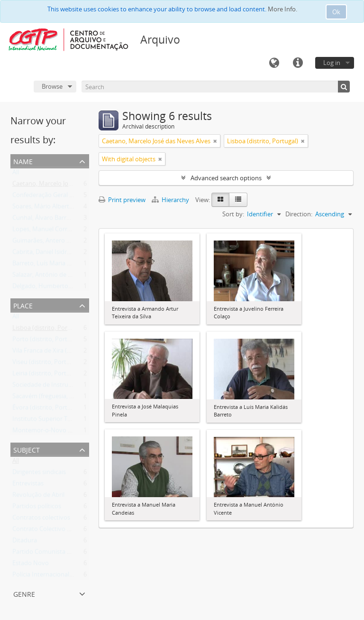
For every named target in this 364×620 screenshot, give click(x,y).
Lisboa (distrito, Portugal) (48, 330)
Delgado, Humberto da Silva (52, 288)
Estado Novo (31, 565)
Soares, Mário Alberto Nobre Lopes (62, 208)
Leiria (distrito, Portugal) (46, 375)
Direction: (299, 214)
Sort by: (233, 214)
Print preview (122, 200)
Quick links (298, 63)
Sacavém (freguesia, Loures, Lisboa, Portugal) (76, 398)
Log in (332, 63)
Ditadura (25, 542)
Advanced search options (226, 178)
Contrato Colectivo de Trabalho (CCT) (64, 531)
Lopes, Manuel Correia (44, 231)
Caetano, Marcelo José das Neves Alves (67, 185)
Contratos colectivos (41, 519)
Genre (24, 593)
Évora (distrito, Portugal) (47, 409)
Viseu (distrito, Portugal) (46, 364)
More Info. (282, 9)
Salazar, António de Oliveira (51, 277)
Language (274, 63)
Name (23, 161)
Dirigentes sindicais (39, 474)
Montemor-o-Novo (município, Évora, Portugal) (79, 432)
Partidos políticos (37, 508)
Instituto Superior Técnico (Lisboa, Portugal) (74, 421)
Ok (336, 12)
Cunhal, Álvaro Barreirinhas (50, 220)
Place (23, 305)
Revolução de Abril (38, 497)
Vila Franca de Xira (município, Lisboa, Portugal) (79, 352)
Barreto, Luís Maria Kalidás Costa (58, 265)
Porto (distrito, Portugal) (47, 341)
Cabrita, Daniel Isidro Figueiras (55, 254)
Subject (27, 449)
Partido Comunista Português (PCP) (63, 554)
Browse (52, 86)
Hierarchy (171, 200)
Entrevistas (28, 485)
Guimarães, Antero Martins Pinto (59, 242)
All (16, 174)
